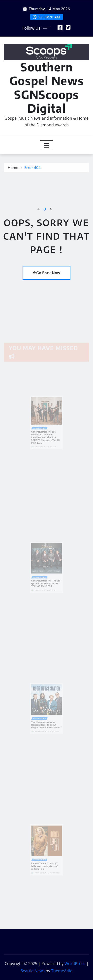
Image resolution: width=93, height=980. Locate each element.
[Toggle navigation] (46, 145)
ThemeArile (62, 971)
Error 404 (32, 168)
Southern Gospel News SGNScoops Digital (47, 87)
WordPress (75, 964)
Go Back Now (46, 273)
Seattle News (33, 971)
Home (13, 168)
